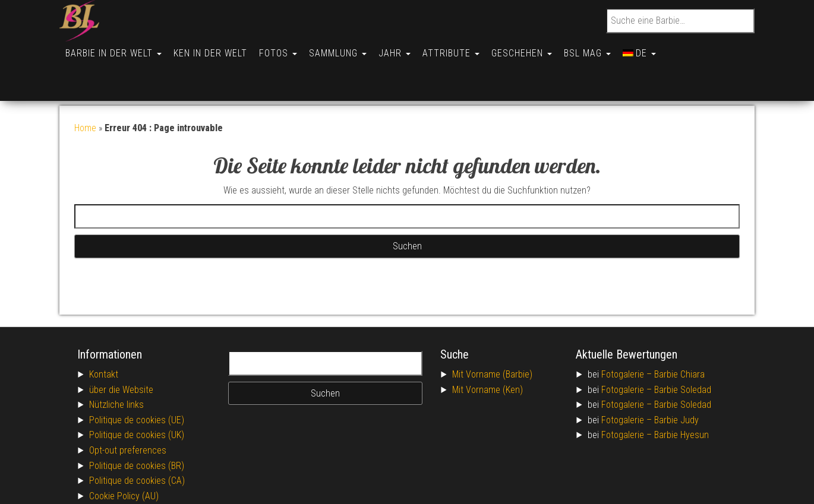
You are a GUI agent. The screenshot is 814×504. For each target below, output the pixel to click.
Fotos (284, 48)
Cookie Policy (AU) (124, 454)
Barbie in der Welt (115, 48)
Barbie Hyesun (682, 393)
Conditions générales (130, 469)
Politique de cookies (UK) (137, 393)
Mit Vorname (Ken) (488, 348)
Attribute (464, 48)
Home (85, 86)
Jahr (405, 48)
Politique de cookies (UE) (137, 378)
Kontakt (104, 333)
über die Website (121, 348)
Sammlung (346, 48)
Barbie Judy (676, 378)
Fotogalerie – (628, 333)
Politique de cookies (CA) (137, 439)
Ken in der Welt (214, 48)
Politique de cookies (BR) (137, 424)
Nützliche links (116, 363)
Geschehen (537, 48)
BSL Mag (605, 48)
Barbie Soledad (683, 348)
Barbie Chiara (679, 333)
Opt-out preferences (128, 409)
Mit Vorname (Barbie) (492, 333)
